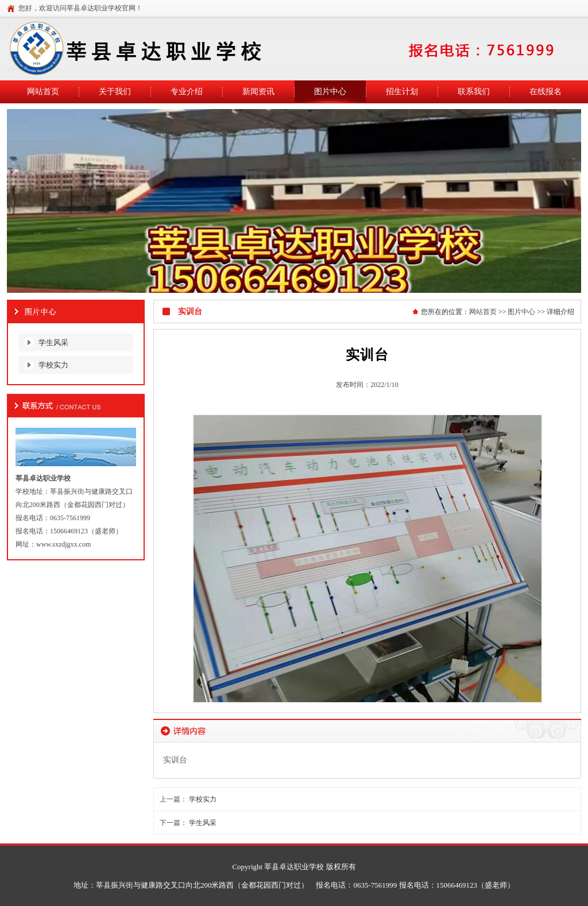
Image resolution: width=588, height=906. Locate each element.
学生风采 (53, 342)
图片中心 (521, 312)
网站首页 (483, 312)
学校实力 (53, 365)
